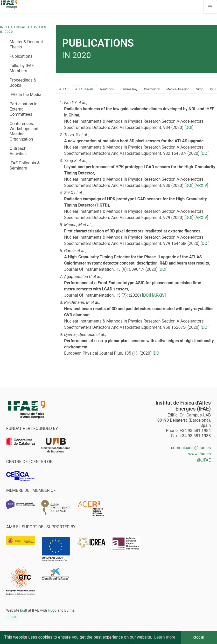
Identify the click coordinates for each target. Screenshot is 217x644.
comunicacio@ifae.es (191, 448)
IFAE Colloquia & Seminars (25, 166)
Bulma (69, 610)
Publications (21, 56)
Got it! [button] (199, 637)
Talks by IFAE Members (22, 68)
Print (13, 617)
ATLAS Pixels (84, 89)
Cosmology (152, 89)
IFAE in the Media (26, 95)
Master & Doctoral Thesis (26, 44)
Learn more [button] (165, 637)
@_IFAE (204, 460)
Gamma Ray (129, 89)
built (24, 610)
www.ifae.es (199, 454)
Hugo (52, 610)
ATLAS (64, 89)
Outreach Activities (18, 151)
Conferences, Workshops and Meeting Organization (24, 131)
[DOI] (189, 127)
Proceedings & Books (23, 83)
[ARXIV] (201, 185)
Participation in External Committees (23, 109)
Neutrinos (107, 89)
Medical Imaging (178, 89)
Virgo (200, 89)
